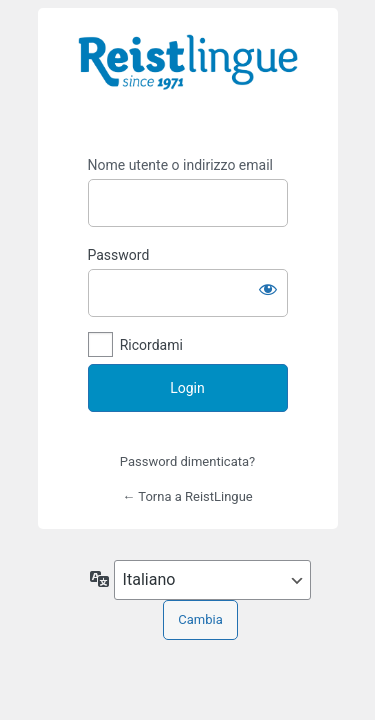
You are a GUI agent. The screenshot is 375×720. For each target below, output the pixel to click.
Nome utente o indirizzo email (180, 165)
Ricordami (151, 345)
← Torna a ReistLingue (187, 496)
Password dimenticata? (187, 461)
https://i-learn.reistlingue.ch (188, 76)
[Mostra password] (268, 289)
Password (119, 255)
